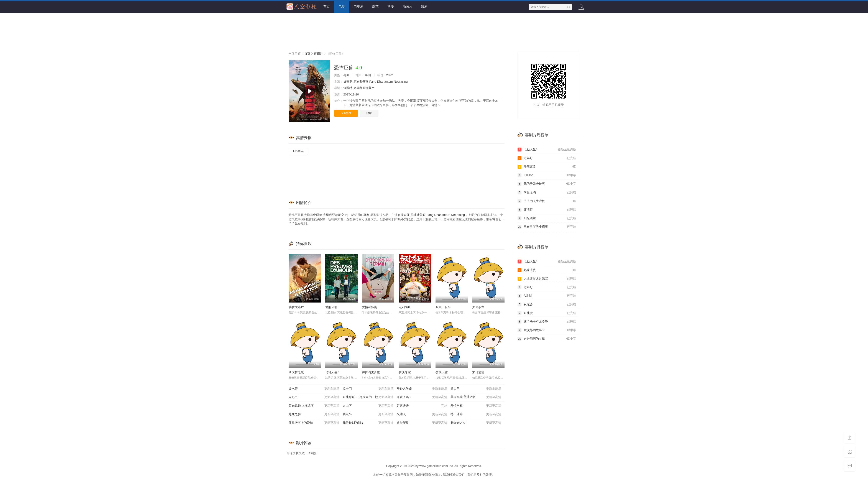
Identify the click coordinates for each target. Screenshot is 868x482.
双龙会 (547, 304)
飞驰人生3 (332, 372)
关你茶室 (478, 307)
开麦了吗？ (422, 397)
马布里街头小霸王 (547, 227)
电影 (342, 6)
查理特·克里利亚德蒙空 (359, 88)
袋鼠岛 (368, 414)
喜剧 (346, 75)
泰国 (368, 75)
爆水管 (314, 389)
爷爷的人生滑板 (547, 201)
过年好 (547, 158)
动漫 (391, 6)
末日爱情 (478, 372)
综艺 (375, 6)
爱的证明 (331, 307)
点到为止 (405, 307)
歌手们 (368, 389)
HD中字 (298, 151)
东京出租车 (443, 307)
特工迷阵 (476, 414)
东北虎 (547, 313)
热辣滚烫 (547, 167)
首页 (327, 6)
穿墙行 (547, 210)
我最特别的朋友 (368, 423)
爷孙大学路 (422, 389)
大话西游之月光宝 (547, 279)
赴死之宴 (314, 414)
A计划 (547, 296)
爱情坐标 (476, 406)
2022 (390, 75)
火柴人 (422, 414)
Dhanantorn (385, 82)
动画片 (407, 6)
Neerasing (401, 82)
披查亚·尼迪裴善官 (356, 82)
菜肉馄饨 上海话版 (314, 406)
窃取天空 (442, 372)
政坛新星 (422, 423)
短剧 (424, 6)
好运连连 (422, 406)
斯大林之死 (296, 372)
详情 (436, 105)
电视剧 (359, 6)
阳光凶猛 (547, 218)
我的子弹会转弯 (547, 184)
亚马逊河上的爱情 (314, 423)
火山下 (368, 406)
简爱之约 (547, 192)
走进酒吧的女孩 (547, 339)
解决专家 (405, 372)
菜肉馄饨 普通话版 (476, 397)
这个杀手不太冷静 (547, 322)
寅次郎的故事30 (547, 330)
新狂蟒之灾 (476, 423)
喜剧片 (318, 54)
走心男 (314, 397)
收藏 (369, 113)
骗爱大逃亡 (296, 307)
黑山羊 (476, 389)
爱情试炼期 (370, 307)
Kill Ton (547, 175)
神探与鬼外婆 (371, 372)
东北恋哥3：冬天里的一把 (368, 397)
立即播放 (346, 113)
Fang (373, 82)
